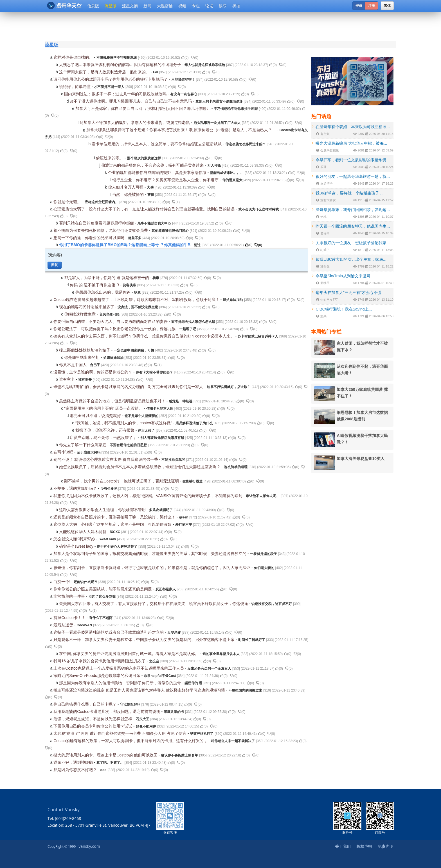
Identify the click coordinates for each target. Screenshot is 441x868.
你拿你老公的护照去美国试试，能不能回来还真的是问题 (103, 589)
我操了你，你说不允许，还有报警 (105, 430)
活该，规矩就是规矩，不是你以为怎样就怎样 (93, 719)
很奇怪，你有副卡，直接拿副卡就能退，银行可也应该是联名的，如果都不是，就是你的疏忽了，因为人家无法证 (152, 568)
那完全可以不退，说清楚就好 (96, 416)
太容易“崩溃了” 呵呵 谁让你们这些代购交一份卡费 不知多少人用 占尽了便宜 (121, 733)
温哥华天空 (64, 5)
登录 (359, 6)
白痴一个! (62, 582)
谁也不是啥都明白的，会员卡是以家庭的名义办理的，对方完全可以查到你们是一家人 (129, 387)
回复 (55, 265)
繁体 (387, 6)
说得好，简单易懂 (75, 87)
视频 (182, 6)
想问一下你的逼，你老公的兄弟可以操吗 (89, 238)
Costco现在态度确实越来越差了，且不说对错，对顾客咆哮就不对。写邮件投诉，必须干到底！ (137, 300)
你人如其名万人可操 (126, 187)
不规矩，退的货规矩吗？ (76, 488)
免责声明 (386, 846)
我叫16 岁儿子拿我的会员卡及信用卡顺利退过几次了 (100, 661)
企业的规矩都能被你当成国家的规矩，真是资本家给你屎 (158, 173)
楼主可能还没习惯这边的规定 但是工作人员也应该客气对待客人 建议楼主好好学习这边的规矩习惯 (140, 690)
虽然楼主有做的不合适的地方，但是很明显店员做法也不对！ (113, 401)
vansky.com (89, 846)
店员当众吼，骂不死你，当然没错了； (104, 438)
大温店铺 (165, 6)
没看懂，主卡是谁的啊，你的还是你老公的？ (93, 372)
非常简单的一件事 (70, 596)
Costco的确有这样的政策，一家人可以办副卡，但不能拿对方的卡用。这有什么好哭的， (131, 741)
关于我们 (343, 846)
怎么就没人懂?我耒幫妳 (75, 539)
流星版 (111, 6)
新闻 (147, 6)
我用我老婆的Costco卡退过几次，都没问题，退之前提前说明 (107, 711)
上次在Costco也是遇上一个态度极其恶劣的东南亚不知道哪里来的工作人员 (119, 668)
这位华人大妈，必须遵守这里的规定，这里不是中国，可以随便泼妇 (113, 524)
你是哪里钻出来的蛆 (82, 357)
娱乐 (223, 6)
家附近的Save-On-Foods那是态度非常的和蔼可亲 (97, 676)
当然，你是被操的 (129, 194)
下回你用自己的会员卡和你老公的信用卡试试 (93, 726)
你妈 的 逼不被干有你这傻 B (95, 285)
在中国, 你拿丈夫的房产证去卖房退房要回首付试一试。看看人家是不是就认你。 (130, 654)
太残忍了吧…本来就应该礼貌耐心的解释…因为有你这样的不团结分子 (121, 65)
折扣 (236, 6)
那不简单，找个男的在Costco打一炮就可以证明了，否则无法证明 (122, 481)
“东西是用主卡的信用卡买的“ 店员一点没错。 (104, 408)
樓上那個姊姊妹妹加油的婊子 (85, 350)
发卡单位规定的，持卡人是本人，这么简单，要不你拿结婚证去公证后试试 (157, 144)
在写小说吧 (64, 452)
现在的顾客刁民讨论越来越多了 (87, 307)
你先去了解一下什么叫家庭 (83, 445)
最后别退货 (64, 625)
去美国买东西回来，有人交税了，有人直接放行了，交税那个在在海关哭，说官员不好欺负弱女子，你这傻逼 (154, 604)
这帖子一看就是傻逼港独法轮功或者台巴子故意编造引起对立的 (109, 632)
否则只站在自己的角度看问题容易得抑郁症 (97, 223)
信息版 (93, 6)
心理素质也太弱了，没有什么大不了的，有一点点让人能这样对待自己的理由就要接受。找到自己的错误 (145, 209)
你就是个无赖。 (68, 202)
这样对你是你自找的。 (74, 57)
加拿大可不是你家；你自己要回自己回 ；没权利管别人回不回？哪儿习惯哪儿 (143, 108)
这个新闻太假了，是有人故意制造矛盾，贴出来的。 (105, 72)
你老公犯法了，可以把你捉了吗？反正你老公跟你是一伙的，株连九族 (115, 329)
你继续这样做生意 (80, 314)
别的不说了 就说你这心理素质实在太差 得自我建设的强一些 (106, 459)
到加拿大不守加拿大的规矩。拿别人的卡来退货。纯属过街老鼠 (135, 123)
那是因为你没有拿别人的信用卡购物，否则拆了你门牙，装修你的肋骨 (121, 683)
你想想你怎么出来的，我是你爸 (103, 292)
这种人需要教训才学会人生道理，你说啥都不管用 (103, 510)
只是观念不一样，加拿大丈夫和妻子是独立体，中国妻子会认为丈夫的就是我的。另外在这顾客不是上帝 (145, 640)
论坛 (209, 6)
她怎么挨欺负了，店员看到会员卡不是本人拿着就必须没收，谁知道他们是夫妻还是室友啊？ (140, 467)
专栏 (196, 6)
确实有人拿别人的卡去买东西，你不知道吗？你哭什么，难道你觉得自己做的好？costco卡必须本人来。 (144, 336)
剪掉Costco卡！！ (70, 618)
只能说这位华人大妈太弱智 (83, 532)
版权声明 (364, 846)
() (185, 58)
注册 (372, 6)
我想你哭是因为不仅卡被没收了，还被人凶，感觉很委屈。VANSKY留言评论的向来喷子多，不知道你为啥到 (148, 496)
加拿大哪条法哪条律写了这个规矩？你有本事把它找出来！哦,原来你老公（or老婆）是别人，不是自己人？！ (182, 130)
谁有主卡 (67, 379)
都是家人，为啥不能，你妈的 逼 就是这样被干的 (107, 278)
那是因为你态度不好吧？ (76, 770)
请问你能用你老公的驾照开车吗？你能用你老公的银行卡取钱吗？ (111, 79)
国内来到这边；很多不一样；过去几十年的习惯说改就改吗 (116, 94)
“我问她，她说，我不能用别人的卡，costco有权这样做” (124, 423)
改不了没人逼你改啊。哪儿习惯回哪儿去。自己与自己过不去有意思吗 (131, 101)
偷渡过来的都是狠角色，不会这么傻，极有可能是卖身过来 (153, 165)
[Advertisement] (186, 26)
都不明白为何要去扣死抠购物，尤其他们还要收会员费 (101, 230)
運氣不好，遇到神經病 (74, 762)
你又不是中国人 (73, 365)
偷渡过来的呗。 (110, 158)
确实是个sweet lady (77, 546)
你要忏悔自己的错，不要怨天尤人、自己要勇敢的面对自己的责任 (111, 321)
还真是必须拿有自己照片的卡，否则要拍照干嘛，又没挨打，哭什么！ (115, 517)
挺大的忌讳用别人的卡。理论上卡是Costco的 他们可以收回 (106, 755)
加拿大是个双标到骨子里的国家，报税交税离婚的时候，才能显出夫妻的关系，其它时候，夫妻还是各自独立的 (150, 554)
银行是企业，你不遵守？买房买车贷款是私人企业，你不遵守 (166, 180)
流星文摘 (130, 6)
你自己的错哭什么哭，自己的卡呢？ (85, 704)
